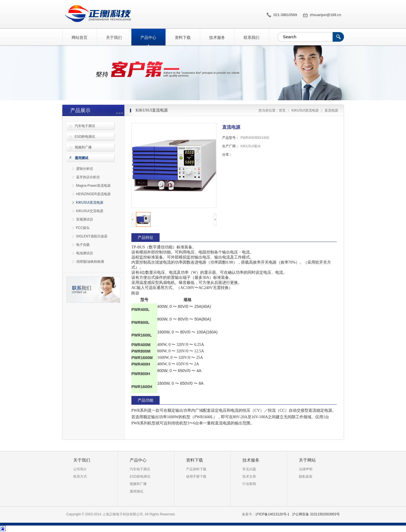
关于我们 (114, 37)
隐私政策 (306, 477)
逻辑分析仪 (85, 169)
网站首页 (80, 37)
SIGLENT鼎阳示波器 (92, 236)
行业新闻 (249, 484)
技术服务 (217, 37)
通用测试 (81, 158)
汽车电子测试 (85, 126)
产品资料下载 (196, 469)
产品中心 (148, 37)
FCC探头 (83, 228)
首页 (282, 110)
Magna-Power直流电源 (93, 186)
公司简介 (80, 469)
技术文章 (249, 477)
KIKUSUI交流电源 (90, 211)
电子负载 (83, 245)
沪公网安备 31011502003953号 (316, 514)
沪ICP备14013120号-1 (272, 514)
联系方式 (80, 477)
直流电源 (97, 14)
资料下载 (183, 37)
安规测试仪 (85, 219)
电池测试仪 (85, 253)
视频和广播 (83, 147)
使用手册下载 (196, 477)
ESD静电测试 (85, 137)
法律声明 (306, 469)
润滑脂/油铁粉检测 (90, 262)
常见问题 (249, 469)
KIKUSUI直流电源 (90, 202)
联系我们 (251, 37)
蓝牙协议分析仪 (88, 177)
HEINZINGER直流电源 (93, 194)
